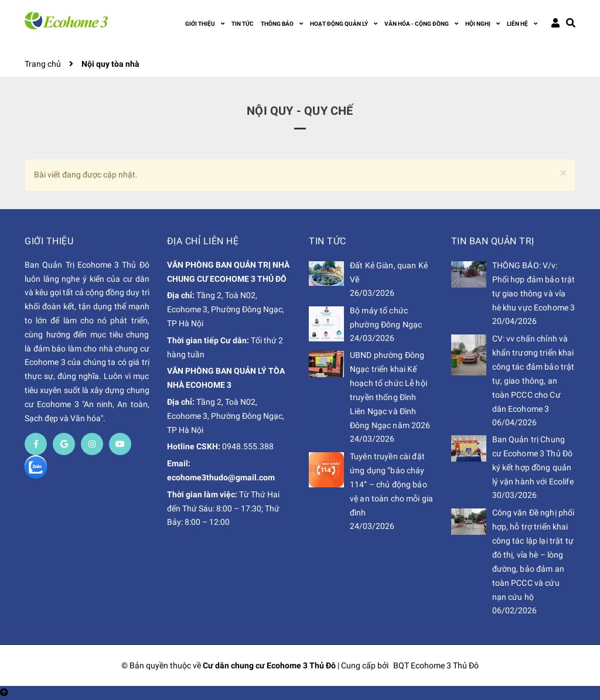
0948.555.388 (248, 446)
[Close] (563, 173)
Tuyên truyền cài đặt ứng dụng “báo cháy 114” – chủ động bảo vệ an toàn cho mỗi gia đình (391, 484)
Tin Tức (328, 241)
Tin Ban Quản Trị (493, 241)
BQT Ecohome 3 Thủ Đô (436, 665)
